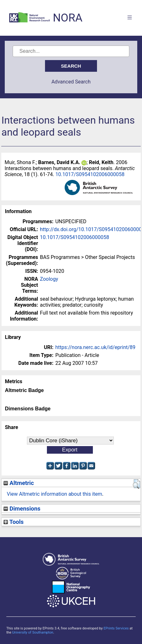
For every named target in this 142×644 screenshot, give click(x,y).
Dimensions (22, 509)
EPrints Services (116, 628)
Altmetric (19, 483)
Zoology (49, 279)
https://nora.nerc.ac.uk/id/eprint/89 (95, 347)
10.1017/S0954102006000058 (90, 174)
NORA (68, 18)
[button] (136, 484)
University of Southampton (33, 632)
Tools (13, 522)
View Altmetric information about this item (54, 494)
